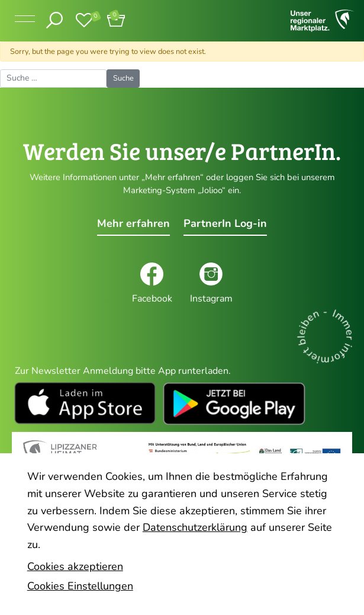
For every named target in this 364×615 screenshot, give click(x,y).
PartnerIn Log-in (225, 223)
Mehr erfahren (133, 223)
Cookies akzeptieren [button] (75, 567)
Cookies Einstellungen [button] (80, 586)
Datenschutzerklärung (195, 527)
